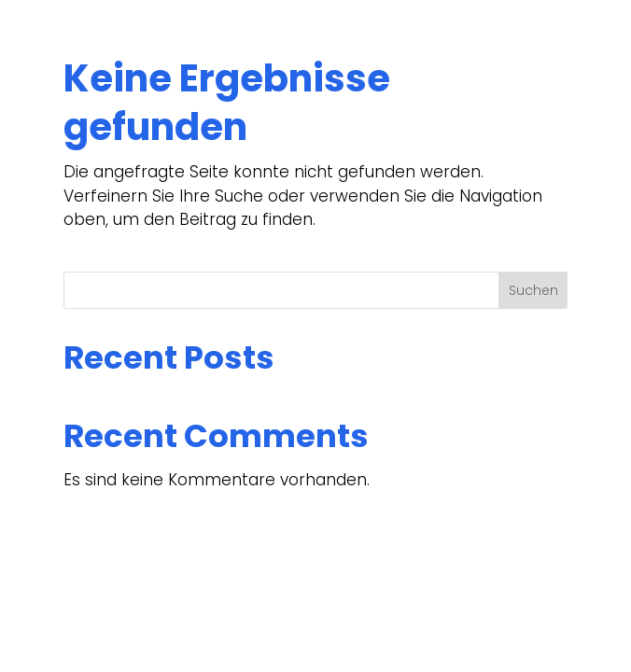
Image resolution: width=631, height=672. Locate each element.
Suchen (533, 290)
